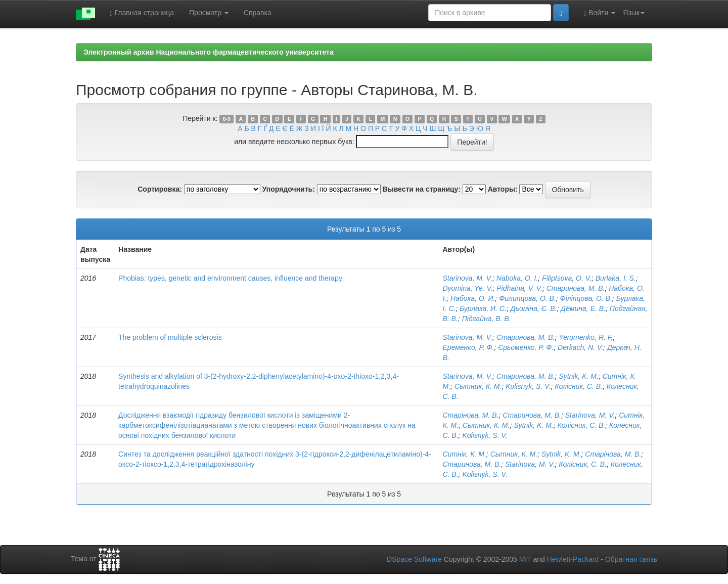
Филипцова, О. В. (528, 298)
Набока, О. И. (473, 298)
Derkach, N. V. (580, 347)
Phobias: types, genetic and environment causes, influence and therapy (230, 278)
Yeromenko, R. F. (586, 337)
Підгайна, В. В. (487, 319)
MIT (525, 559)
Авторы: (503, 189)
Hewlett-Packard (573, 559)
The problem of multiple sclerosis (170, 337)
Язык (634, 13)
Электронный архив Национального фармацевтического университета (209, 52)
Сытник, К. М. (478, 386)
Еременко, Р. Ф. (468, 347)
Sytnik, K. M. (579, 376)
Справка (258, 13)
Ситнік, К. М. (464, 454)
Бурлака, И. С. (483, 308)
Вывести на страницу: (422, 189)
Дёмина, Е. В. (583, 308)
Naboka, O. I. (517, 278)
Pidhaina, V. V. (519, 288)
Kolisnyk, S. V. (528, 386)
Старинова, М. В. (576, 288)
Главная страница (142, 13)
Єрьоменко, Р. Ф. (526, 347)
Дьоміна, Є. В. (534, 308)
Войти (600, 13)
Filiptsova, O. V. (567, 278)
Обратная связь (631, 559)
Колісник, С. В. (579, 386)
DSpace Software (414, 559)
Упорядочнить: (289, 189)
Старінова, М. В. (470, 415)
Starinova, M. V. (467, 278)
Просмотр (209, 13)
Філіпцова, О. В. (586, 298)
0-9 (227, 119)
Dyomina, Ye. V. (467, 288)
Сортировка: (160, 189)
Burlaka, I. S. (616, 278)
